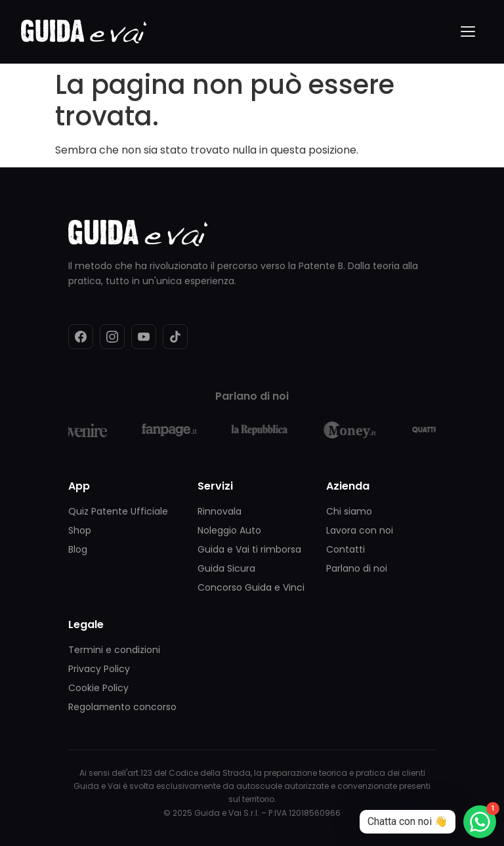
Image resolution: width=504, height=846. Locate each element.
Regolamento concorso (122, 707)
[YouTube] (144, 337)
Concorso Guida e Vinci (251, 587)
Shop (80, 530)
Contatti (346, 549)
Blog (78, 549)
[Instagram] (112, 337)
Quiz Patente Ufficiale (118, 511)
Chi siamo (349, 511)
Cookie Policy (98, 688)
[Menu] (469, 32)
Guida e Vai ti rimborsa (249, 549)
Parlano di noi (357, 568)
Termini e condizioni (114, 650)
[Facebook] (81, 337)
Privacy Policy (99, 669)
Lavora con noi (360, 530)
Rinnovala (220, 511)
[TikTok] (175, 337)
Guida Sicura (226, 568)
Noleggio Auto (229, 530)
